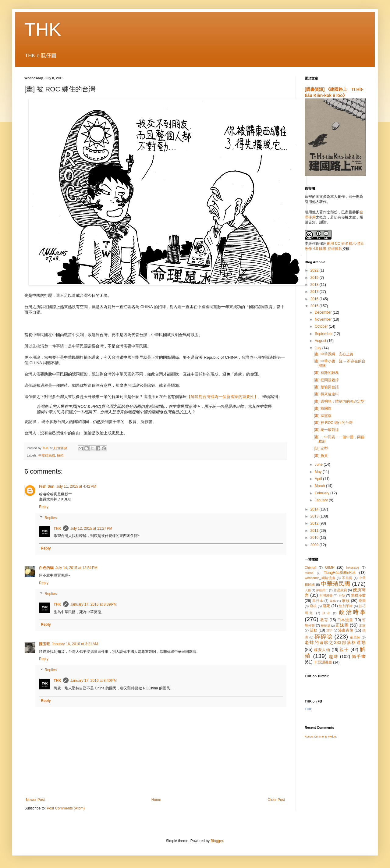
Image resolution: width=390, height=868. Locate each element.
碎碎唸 (323, 637)
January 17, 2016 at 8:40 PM (94, 681)
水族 (362, 625)
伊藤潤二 (322, 590)
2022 (315, 270)
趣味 (333, 656)
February (323, 493)
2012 (315, 523)
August (321, 341)
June (319, 464)
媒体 (333, 601)
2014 (315, 509)
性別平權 (346, 606)
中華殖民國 (47, 455)
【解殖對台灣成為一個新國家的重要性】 (222, 397)
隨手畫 (359, 656)
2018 (315, 285)
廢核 (313, 606)
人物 (308, 590)
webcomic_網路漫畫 (320, 578)
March (320, 486)
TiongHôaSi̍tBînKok (340, 573)
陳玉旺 (44, 644)
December (324, 312)
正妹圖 (342, 625)
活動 (314, 630)
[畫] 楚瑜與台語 (326, 387)
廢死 (326, 606)
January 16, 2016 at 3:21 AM (75, 644)
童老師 (355, 637)
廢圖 (362, 601)
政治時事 (352, 612)
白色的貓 (46, 568)
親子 (344, 649)
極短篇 (326, 626)
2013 (315, 516)
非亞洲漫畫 (323, 662)
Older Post (276, 800)
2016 (315, 299)
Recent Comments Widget (321, 737)
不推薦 (347, 578)
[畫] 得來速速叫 (326, 394)
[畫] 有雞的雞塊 (326, 373)
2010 (315, 538)
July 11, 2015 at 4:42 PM (76, 486)
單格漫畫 (358, 596)
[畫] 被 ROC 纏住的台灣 (333, 423)
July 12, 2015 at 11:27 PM (91, 528)
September (324, 334)
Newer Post (35, 800)
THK (43, 29)
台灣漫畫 (326, 596)
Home (156, 800)
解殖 (60, 455)
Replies (51, 518)
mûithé (309, 573)
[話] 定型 (321, 448)
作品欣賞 (340, 590)
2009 (315, 545)
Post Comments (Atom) (66, 808)
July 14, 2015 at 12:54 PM (76, 568)
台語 (342, 596)
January (322, 500)
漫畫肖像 (346, 630)
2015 (315, 306)
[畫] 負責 (321, 456)
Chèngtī (310, 567)
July (319, 348)
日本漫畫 (345, 620)
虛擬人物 (322, 650)
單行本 (318, 601)
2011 (315, 531)
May (319, 472)
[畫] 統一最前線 (326, 430)
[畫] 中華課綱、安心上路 (334, 354)
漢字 (330, 630)
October (322, 326)
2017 (315, 292)
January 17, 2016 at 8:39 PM (94, 604)
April (319, 479)
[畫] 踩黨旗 (323, 416)
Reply (44, 507)
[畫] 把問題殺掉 (326, 380)
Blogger (217, 841)
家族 (346, 601)
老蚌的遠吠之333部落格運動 (335, 642)
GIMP (330, 567)
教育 (324, 620)
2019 (315, 278)
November (324, 319)
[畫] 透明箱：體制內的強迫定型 (339, 401)
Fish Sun (47, 486)
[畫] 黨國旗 (323, 408)
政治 (327, 613)
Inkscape (353, 567)
